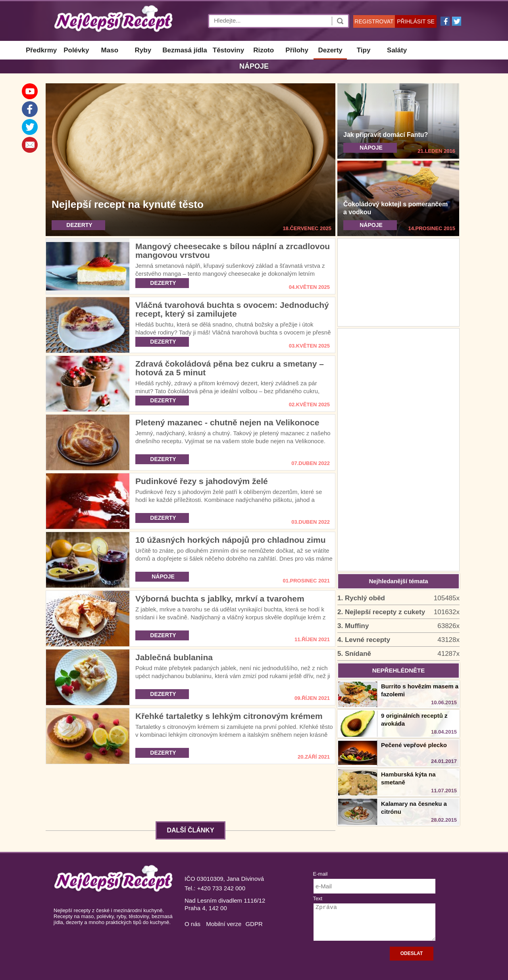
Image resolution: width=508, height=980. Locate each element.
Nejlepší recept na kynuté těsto (128, 204)
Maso (110, 50)
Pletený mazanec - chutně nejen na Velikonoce (227, 422)
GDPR (254, 924)
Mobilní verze (224, 924)
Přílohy (297, 50)
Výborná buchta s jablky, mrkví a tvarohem (220, 599)
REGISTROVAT (374, 21)
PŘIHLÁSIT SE (416, 21)
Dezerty (330, 50)
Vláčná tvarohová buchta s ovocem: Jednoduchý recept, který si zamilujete (232, 309)
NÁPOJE (371, 148)
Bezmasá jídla (185, 50)
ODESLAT (412, 953)
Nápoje (254, 66)
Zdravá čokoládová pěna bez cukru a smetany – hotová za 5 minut (230, 368)
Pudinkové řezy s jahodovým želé (202, 481)
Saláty (397, 50)
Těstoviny (228, 50)
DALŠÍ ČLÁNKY (190, 830)
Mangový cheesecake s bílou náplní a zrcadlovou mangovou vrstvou (233, 251)
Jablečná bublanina (174, 657)
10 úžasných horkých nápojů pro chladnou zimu (231, 540)
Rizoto (264, 50)
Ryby (143, 50)
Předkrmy (41, 50)
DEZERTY (79, 225)
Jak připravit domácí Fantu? (386, 135)
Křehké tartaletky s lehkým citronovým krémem (229, 716)
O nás (192, 924)
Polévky (76, 50)
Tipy (364, 50)
